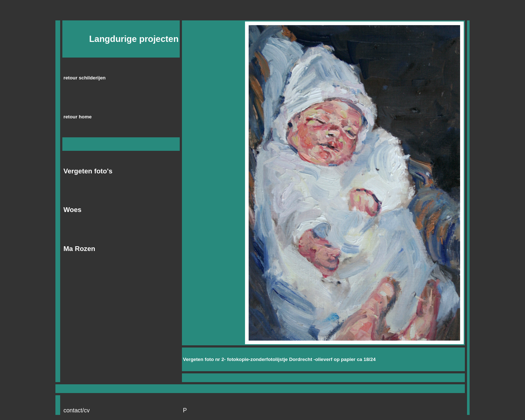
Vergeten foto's (88, 171)
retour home (77, 117)
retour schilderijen (85, 78)
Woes (73, 210)
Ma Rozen (79, 249)
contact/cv (77, 410)
